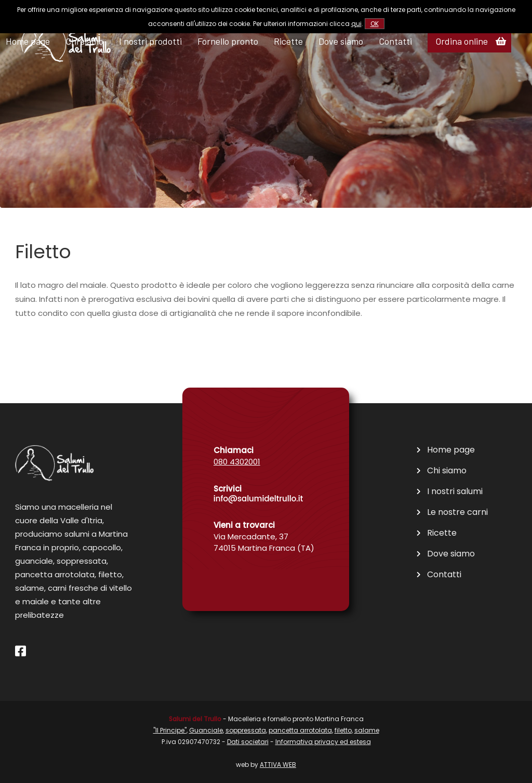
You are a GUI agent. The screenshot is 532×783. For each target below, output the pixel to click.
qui (356, 24)
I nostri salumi (455, 492)
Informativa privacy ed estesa (323, 742)
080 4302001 (237, 462)
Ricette (288, 41)
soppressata (246, 730)
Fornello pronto (228, 41)
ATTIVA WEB (278, 765)
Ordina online (462, 41)
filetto (343, 730)
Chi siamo (447, 471)
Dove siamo (341, 41)
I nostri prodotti (150, 41)
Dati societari (248, 742)
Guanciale (206, 730)
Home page (451, 450)
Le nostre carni (457, 512)
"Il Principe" (170, 730)
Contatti (395, 41)
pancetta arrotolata (300, 730)
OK (375, 24)
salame (367, 730)
